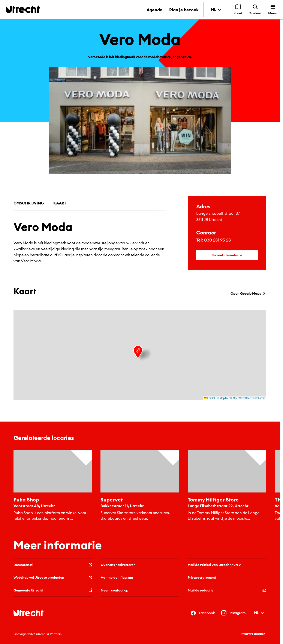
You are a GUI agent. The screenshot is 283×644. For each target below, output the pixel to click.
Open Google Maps (248, 293)
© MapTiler (223, 398)
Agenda (154, 10)
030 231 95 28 (217, 240)
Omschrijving (29, 203)
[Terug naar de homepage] (23, 9)
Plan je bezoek (184, 10)
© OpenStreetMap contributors (248, 398)
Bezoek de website (227, 255)
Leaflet (209, 398)
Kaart (60, 203)
